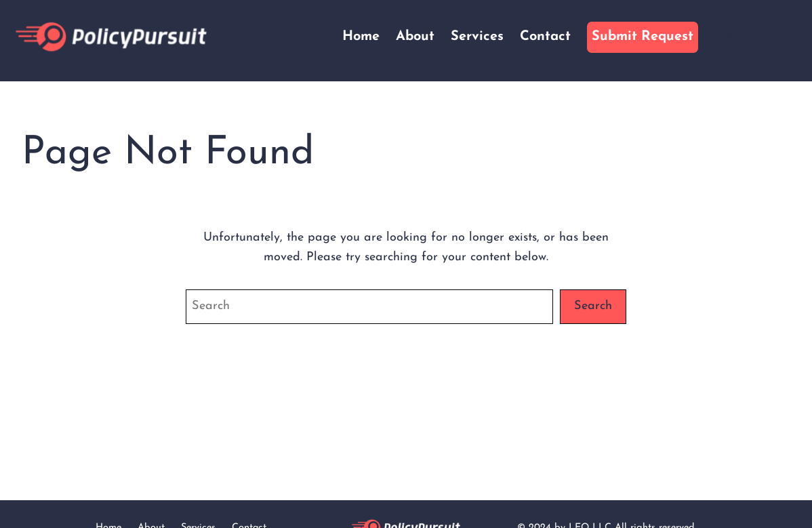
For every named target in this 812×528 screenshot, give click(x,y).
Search (593, 306)
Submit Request (643, 37)
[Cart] (771, 37)
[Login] (728, 37)
